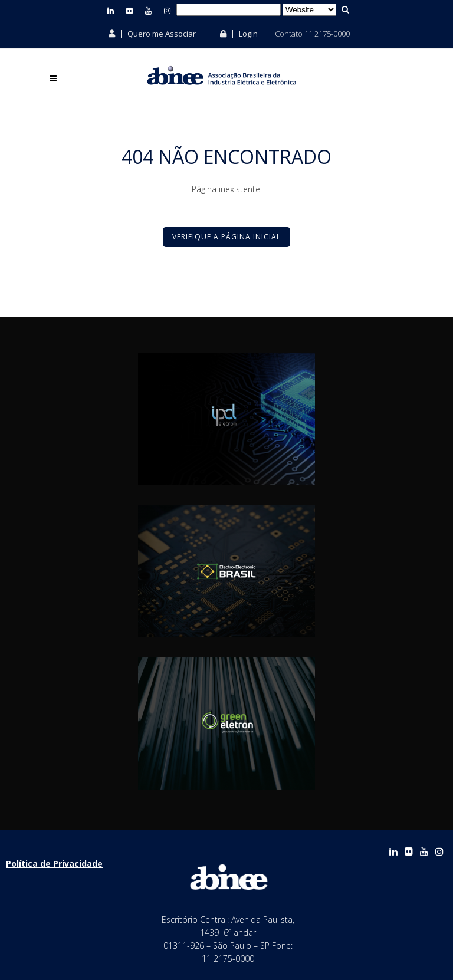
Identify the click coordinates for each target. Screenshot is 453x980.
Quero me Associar (152, 34)
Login (239, 34)
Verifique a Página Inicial (226, 237)
